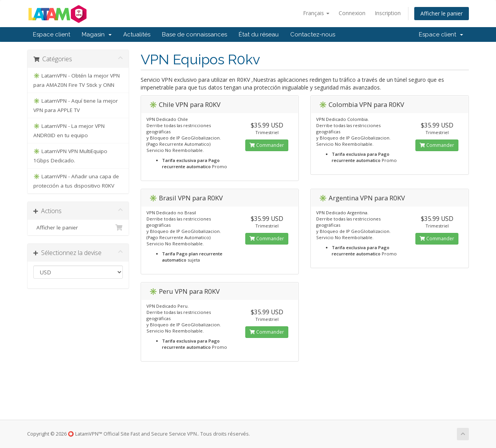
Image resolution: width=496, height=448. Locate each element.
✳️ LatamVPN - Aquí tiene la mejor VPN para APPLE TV (76, 105)
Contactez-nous (313, 34)
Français (316, 13)
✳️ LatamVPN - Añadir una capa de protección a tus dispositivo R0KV (76, 181)
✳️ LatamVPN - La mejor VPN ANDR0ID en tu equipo (69, 131)
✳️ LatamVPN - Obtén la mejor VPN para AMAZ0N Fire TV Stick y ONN (77, 80)
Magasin (97, 34)
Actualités (137, 34)
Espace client (52, 34)
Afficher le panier (442, 13)
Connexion (352, 13)
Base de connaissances (195, 34)
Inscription (388, 13)
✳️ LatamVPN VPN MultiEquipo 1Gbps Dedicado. (70, 156)
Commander (267, 145)
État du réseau (259, 34)
